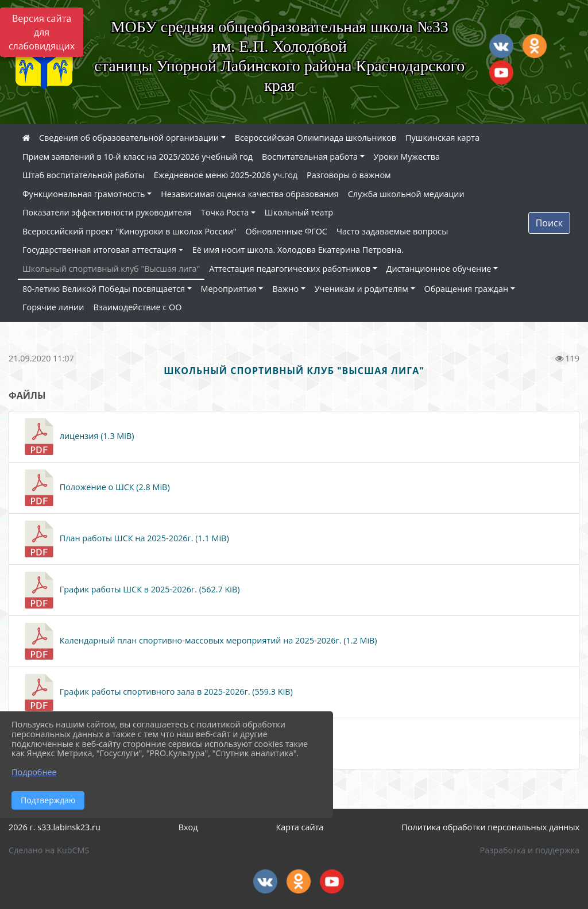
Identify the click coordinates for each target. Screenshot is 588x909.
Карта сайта (299, 827)
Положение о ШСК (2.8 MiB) (95, 488)
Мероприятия (229, 289)
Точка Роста (225, 212)
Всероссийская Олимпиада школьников (316, 138)
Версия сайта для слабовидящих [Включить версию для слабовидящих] (42, 32)
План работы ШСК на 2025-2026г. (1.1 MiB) (125, 539)
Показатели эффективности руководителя (107, 212)
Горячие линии (53, 307)
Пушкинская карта (442, 138)
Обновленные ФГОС (287, 231)
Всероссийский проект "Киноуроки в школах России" (129, 231)
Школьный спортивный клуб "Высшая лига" (111, 269)
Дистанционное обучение (439, 269)
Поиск (549, 223)
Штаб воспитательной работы (84, 175)
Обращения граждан (466, 289)
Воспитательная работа (310, 157)
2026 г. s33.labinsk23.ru (55, 827)
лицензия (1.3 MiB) (77, 437)
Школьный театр (299, 212)
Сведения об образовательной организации (129, 138)
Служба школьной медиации (406, 194)
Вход (188, 827)
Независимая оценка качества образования (249, 194)
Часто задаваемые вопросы (392, 231)
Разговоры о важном (349, 175)
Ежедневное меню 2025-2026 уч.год (226, 175)
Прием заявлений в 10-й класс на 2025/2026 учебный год (138, 157)
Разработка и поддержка (530, 850)
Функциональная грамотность (84, 194)
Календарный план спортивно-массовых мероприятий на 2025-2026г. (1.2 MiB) (199, 641)
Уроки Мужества (407, 157)
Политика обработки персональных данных (490, 827)
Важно (285, 289)
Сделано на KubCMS (49, 850)
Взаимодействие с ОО (137, 307)
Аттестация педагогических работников (290, 269)
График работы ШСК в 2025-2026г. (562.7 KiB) (130, 590)
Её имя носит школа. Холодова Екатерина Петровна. (298, 250)
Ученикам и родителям (361, 289)
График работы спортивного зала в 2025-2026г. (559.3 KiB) (157, 692)
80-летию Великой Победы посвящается (104, 289)
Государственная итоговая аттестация (99, 250)
